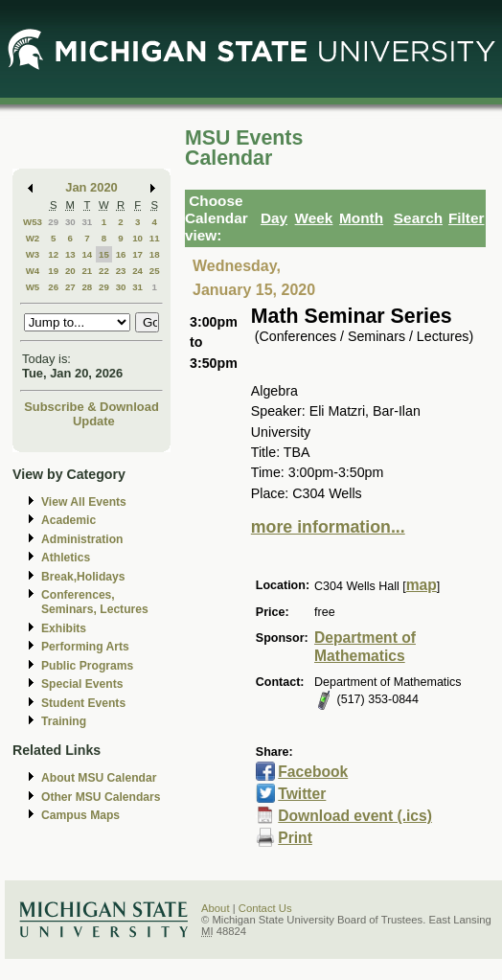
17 (137, 254)
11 (155, 238)
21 (87, 271)
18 (155, 254)
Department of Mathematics (365, 647)
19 (53, 271)
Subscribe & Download (91, 407)
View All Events (84, 502)
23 (121, 271)
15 (104, 254)
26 (53, 287)
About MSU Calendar (99, 778)
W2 (33, 238)
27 (70, 287)
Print (295, 838)
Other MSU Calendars (101, 797)
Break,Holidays (83, 577)
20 (70, 271)
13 (70, 254)
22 (104, 271)
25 (155, 271)
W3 (33, 254)
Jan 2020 (91, 187)
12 (53, 254)
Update (94, 421)
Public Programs (87, 666)
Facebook (313, 772)
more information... (328, 527)
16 (121, 254)
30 (70, 222)
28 (87, 287)
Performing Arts (85, 647)
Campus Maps (80, 815)
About (216, 908)
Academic (68, 520)
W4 (33, 271)
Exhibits (64, 628)
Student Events (83, 703)
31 (87, 222)
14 (87, 254)
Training (64, 721)
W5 (33, 287)
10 (137, 238)
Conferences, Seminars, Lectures (95, 602)
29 (53, 222)
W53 (33, 222)
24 (137, 271)
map (422, 585)
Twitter (302, 794)
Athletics (66, 558)
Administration (82, 539)
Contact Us (265, 908)
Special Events (82, 684)
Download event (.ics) (355, 816)
